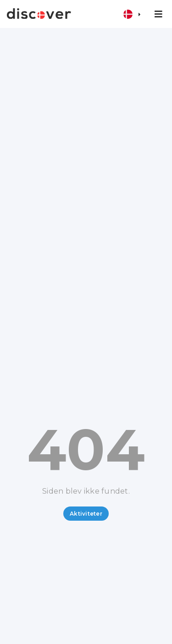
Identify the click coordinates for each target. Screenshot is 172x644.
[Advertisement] (86, 118)
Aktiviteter (86, 514)
